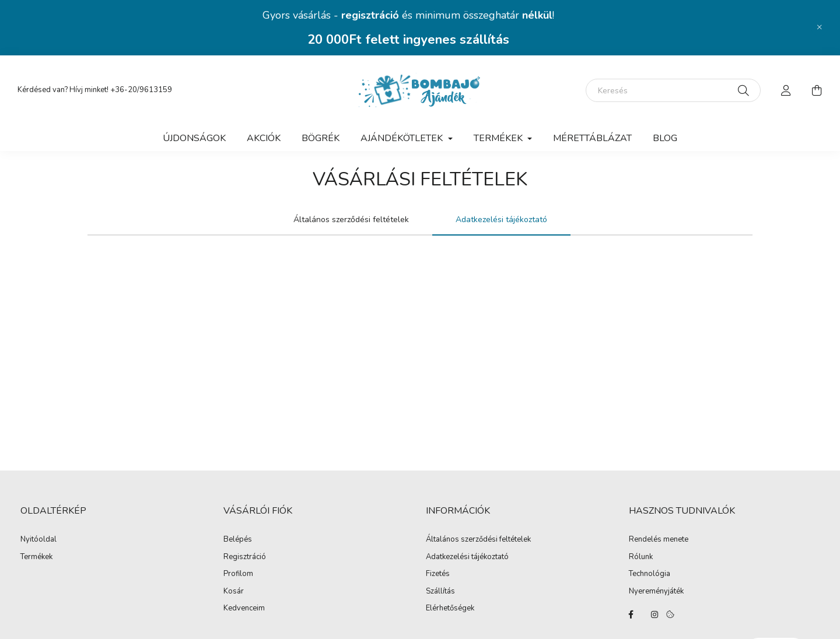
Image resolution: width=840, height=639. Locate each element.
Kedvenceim (244, 609)
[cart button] (817, 90)
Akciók (264, 138)
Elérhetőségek (450, 609)
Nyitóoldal (38, 540)
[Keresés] (673, 90)
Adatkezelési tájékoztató (467, 557)
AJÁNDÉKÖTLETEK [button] (403, 138)
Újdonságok (194, 138)
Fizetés (438, 574)
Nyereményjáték (656, 592)
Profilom (238, 574)
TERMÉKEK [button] (499, 138)
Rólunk (641, 557)
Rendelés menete (659, 540)
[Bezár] (820, 27)
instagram (654, 615)
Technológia (650, 574)
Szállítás (440, 592)
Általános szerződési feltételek (478, 540)
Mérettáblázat (592, 138)
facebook (631, 615)
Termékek (36, 557)
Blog (665, 138)
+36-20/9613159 (141, 90)
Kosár (234, 592)
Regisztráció (245, 557)
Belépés (238, 540)
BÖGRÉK (321, 138)
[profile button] (786, 90)
